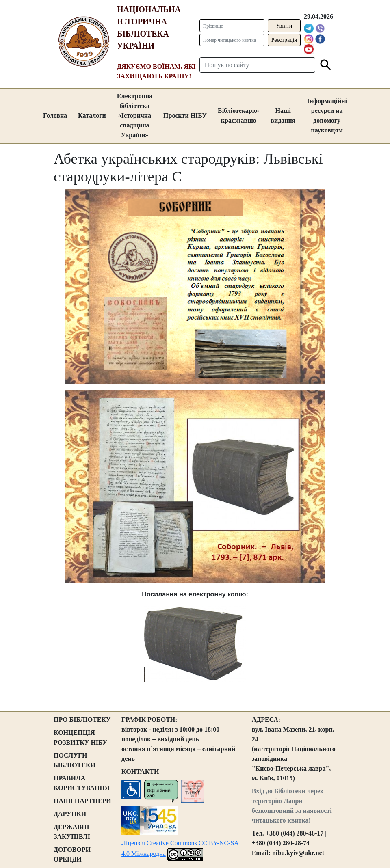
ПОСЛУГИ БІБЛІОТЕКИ (75, 760)
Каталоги (92, 116)
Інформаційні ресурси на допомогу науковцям (327, 116)
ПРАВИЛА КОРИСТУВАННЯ (82, 783)
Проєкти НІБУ (185, 116)
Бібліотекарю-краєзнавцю (238, 116)
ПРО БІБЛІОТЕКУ (82, 720)
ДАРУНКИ (70, 814)
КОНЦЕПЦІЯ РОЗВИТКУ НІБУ (80, 737)
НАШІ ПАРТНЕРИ (82, 801)
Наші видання (283, 116)
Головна (55, 116)
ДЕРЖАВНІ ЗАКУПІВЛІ (72, 832)
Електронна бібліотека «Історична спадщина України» (135, 116)
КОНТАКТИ (140, 772)
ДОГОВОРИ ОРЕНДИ (72, 854)
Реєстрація (284, 40)
